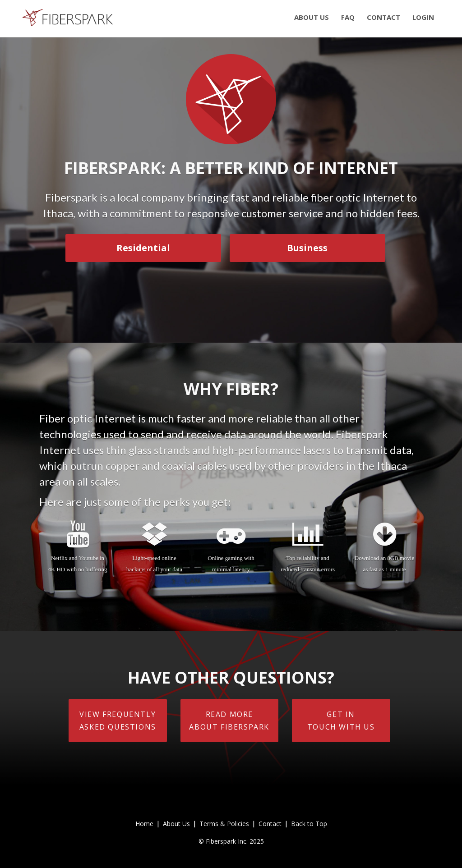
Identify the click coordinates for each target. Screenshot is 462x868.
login (423, 17)
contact (383, 17)
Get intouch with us (341, 721)
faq (348, 17)
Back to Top (309, 824)
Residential (143, 248)
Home (144, 824)
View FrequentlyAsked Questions (118, 721)
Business (307, 248)
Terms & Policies (224, 824)
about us (312, 17)
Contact (270, 824)
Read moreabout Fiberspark (229, 721)
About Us (176, 824)
